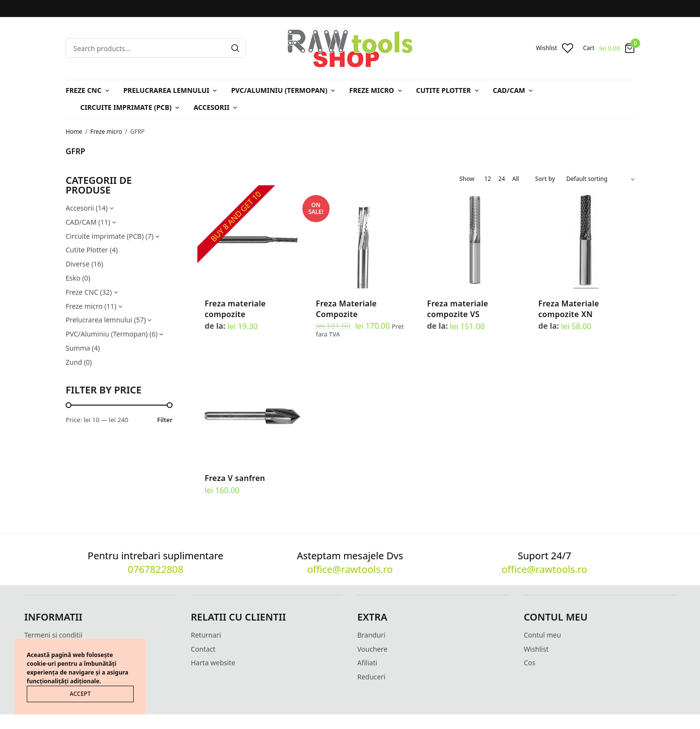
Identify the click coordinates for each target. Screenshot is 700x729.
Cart (589, 48)
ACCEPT (80, 694)
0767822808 (156, 569)
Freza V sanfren (235, 478)
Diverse (78, 264)
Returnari (206, 635)
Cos (530, 663)
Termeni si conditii (53, 635)
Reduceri (371, 677)
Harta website (213, 663)
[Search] (235, 48)
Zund (74, 362)
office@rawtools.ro (350, 569)
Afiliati (367, 663)
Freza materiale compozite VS (458, 309)
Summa (78, 348)
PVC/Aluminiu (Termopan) (279, 90)
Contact (203, 649)
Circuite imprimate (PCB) (126, 107)
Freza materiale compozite (235, 309)
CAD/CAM (509, 90)
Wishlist (536, 649)
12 (488, 179)
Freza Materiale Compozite (346, 309)
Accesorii (211, 107)
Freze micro (371, 90)
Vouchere (372, 649)
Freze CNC (84, 90)
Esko (73, 278)
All (516, 179)
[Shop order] (600, 179)
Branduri (371, 635)
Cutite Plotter (444, 90)
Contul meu (543, 635)
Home (74, 132)
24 (502, 179)
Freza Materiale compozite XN (569, 309)
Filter (165, 420)
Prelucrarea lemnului (166, 90)
